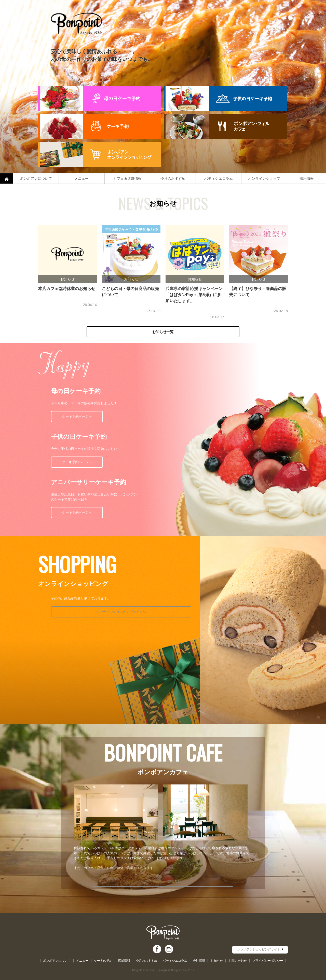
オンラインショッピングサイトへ (95, 612)
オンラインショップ (264, 178)
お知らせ (217, 961)
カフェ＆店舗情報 (127, 178)
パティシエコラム (219, 178)
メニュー (81, 178)
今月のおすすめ (173, 178)
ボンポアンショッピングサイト (259, 949)
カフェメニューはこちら (163, 881)
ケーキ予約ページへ (77, 416)
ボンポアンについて (36, 178)
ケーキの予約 (103, 961)
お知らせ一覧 (163, 332)
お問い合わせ (238, 961)
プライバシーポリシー (268, 961)
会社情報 (199, 961)
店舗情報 (124, 961)
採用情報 (307, 178)
